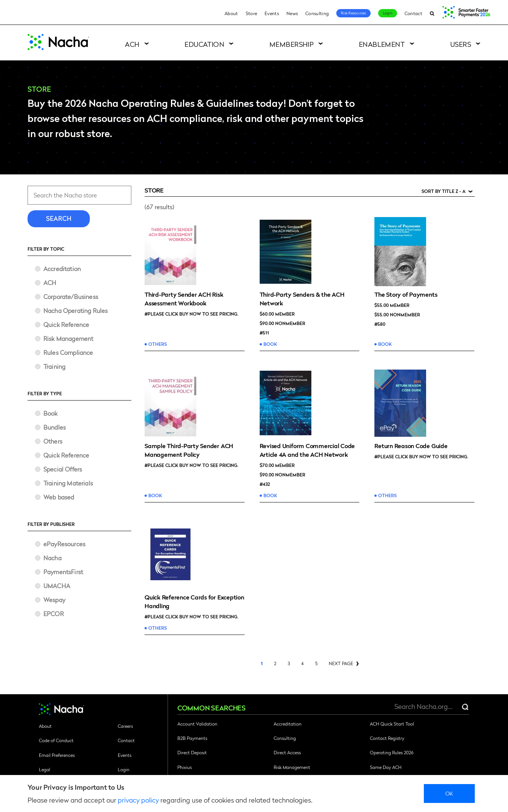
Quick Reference (66, 324)
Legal (45, 769)
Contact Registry (387, 738)
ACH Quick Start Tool (392, 724)
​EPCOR (54, 614)
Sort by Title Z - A (443, 191)
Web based (59, 497)
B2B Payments (192, 738)
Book (51, 413)
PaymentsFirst (63, 572)
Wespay (54, 600)
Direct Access (287, 752)
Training (54, 366)
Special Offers (63, 469)
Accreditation (62, 269)
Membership (292, 44)
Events (272, 13)
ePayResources (64, 544)
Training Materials (68, 483)
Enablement (382, 44)
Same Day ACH (386, 767)
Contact (413, 13)
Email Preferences (57, 755)
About (231, 13)
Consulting (317, 13)
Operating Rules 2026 (392, 752)
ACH (132, 44)
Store (252, 13)
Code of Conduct (56, 740)
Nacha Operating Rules (75, 310)
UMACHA (57, 586)
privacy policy (138, 800)
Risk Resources (353, 13)
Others (53, 441)
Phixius (185, 767)
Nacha (52, 558)
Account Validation (197, 724)
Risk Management (68, 338)
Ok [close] (449, 793)
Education (204, 44)
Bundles (55, 427)
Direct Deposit (192, 752)
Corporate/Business (71, 297)
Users (461, 44)
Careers (125, 726)
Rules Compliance (68, 352)
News (292, 13)
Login (388, 13)
